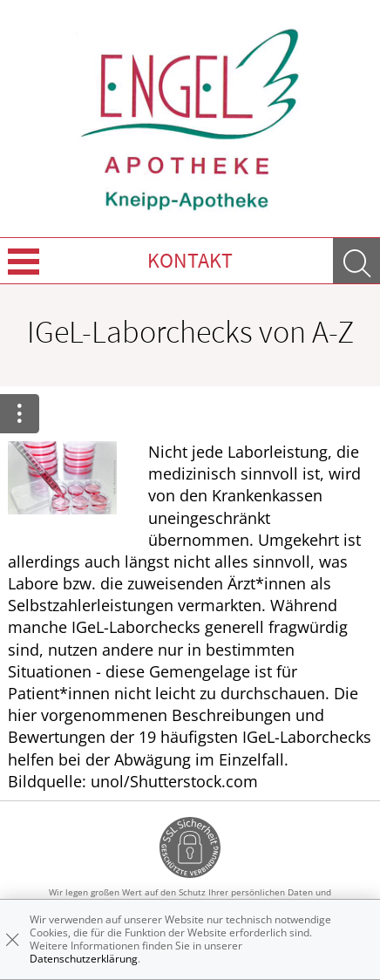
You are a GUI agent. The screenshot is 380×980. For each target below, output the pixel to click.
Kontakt (190, 260)
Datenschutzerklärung (84, 959)
